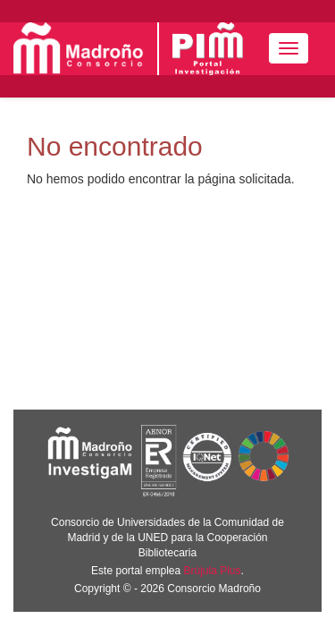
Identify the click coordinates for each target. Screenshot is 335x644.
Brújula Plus (213, 571)
